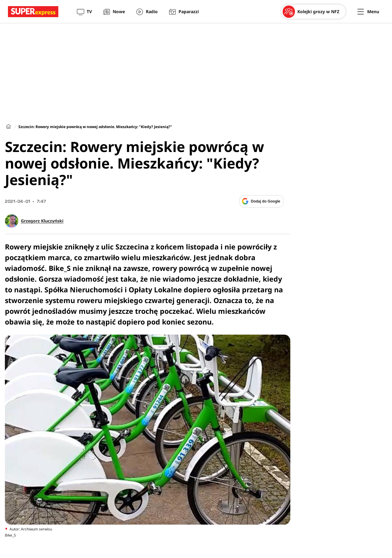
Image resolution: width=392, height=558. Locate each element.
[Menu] (368, 12)
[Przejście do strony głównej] (33, 12)
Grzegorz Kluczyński (42, 221)
